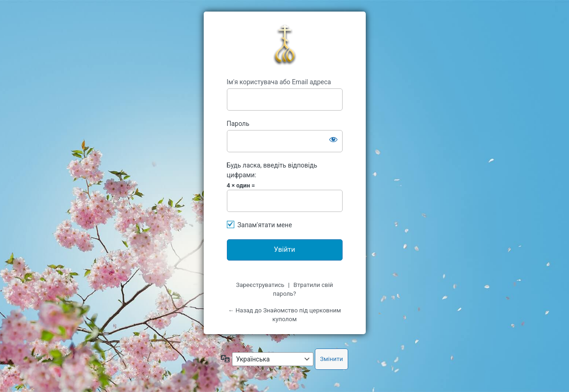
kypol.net (285, 45)
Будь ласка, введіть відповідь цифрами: (272, 170)
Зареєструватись (260, 285)
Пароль (238, 124)
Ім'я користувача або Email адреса (279, 82)
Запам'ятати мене (265, 225)
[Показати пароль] (333, 139)
